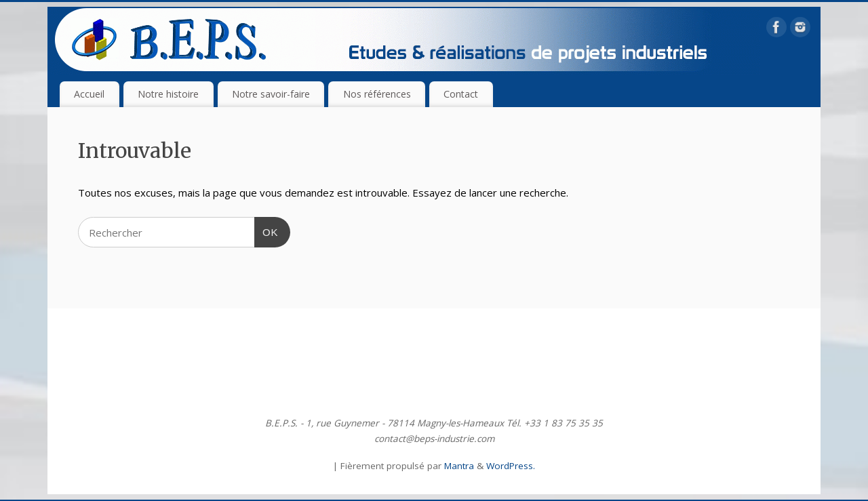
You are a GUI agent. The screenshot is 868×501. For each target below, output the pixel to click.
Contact (461, 94)
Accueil (89, 94)
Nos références (377, 94)
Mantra (459, 466)
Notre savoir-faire (271, 94)
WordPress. (511, 466)
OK (267, 231)
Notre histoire (168, 94)
